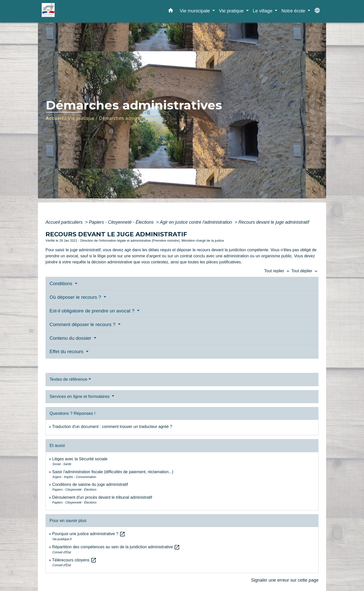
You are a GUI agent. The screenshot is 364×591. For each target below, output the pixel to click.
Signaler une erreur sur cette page (285, 580)
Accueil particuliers (65, 222)
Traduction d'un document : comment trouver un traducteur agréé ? (112, 427)
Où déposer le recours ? (76, 297)
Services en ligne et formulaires (80, 396)
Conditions (62, 283)
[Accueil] (73, 11)
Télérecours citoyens (74, 560)
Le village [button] (263, 11)
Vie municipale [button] (195, 11)
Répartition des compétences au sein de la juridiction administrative (116, 547)
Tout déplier (305, 271)
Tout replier (278, 271)
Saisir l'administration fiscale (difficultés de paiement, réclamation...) (113, 472)
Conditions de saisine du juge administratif (90, 484)
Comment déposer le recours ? (83, 324)
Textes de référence (68, 379)
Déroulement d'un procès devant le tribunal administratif (102, 497)
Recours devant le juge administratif (274, 222)
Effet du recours (67, 351)
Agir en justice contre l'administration (197, 222)
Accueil (55, 118)
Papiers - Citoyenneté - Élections (122, 222)
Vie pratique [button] (232, 11)
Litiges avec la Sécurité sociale (80, 459)
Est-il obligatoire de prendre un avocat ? (93, 311)
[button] (171, 11)
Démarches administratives (129, 118)
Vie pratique (81, 118)
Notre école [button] (294, 11)
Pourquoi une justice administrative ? (89, 534)
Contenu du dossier (71, 338)
